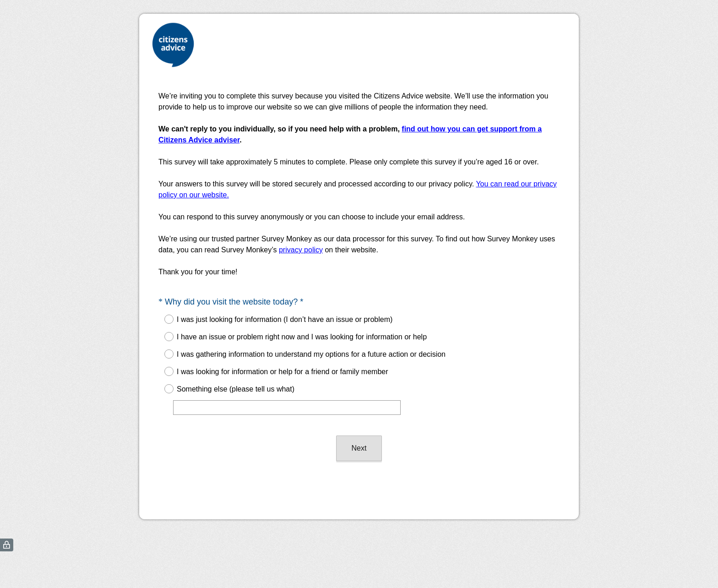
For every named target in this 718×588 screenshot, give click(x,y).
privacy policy (301, 250)
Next (359, 448)
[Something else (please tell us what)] (287, 408)
